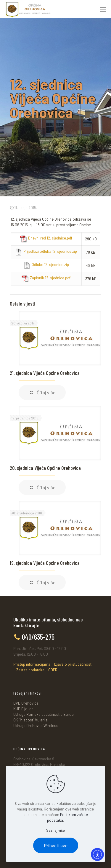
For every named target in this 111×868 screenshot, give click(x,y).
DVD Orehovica (26, 703)
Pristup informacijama (32, 664)
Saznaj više (55, 830)
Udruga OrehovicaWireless (36, 726)
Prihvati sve (56, 845)
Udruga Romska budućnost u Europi (44, 714)
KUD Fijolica (23, 709)
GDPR (53, 670)
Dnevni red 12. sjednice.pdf (50, 238)
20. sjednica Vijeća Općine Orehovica (45, 468)
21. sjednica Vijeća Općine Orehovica (45, 373)
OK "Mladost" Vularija (30, 720)
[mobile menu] (103, 9)
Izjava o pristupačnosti (73, 664)
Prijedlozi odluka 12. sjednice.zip (50, 251)
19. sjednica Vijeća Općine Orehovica (45, 563)
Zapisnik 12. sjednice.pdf (50, 278)
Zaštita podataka (30, 670)
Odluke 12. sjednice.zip (50, 265)
